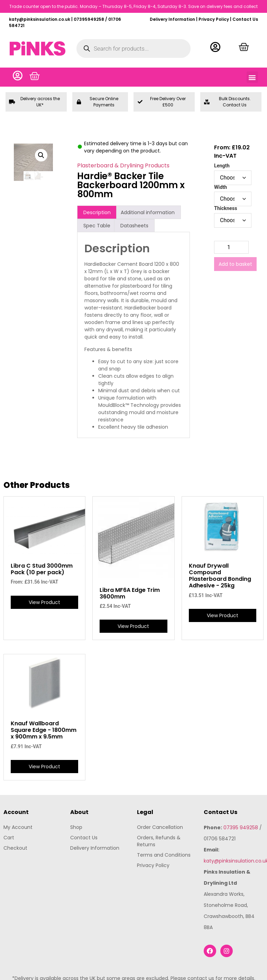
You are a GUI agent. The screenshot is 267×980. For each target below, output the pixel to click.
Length (222, 167)
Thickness (226, 209)
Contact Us (245, 19)
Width (220, 188)
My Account (18, 828)
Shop (76, 828)
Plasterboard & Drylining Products (123, 166)
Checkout (15, 848)
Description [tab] (97, 213)
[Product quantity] (231, 248)
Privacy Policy (214, 19)
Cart (9, 838)
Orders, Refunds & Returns (159, 841)
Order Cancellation (160, 828)
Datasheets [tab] (134, 226)
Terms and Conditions (164, 855)
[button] (252, 77)
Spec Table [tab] (97, 226)
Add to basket (235, 265)
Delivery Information (172, 19)
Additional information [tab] (148, 213)
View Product (44, 603)
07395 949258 (241, 828)
